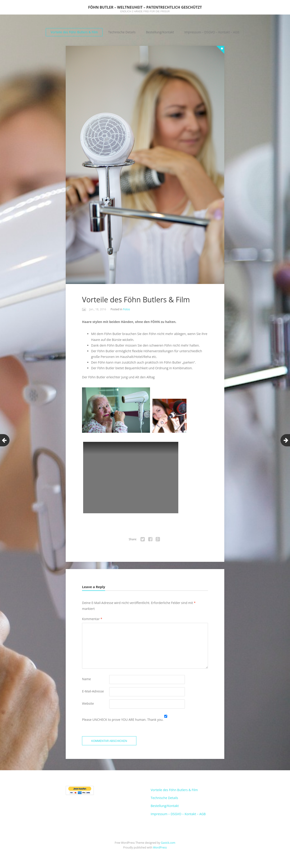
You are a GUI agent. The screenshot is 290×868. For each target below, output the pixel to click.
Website (88, 703)
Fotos (127, 309)
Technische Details (122, 32)
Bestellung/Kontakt (160, 32)
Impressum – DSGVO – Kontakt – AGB (212, 32)
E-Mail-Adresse (93, 691)
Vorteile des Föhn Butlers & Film (74, 32)
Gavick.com (168, 844)
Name (86, 679)
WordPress (160, 849)
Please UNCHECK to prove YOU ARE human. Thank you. (123, 720)
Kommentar (92, 619)
